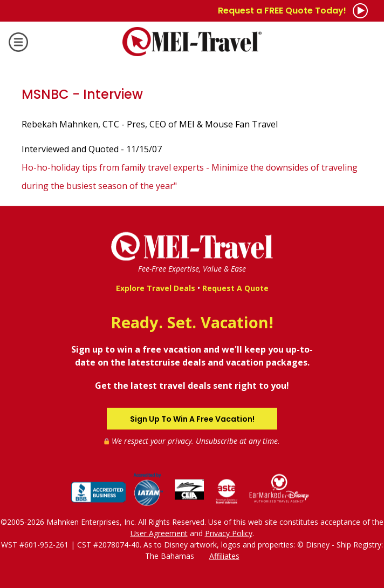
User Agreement (159, 533)
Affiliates (224, 555)
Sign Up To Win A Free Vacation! (192, 418)
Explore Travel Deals (156, 288)
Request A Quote (235, 288)
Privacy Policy (229, 533)
